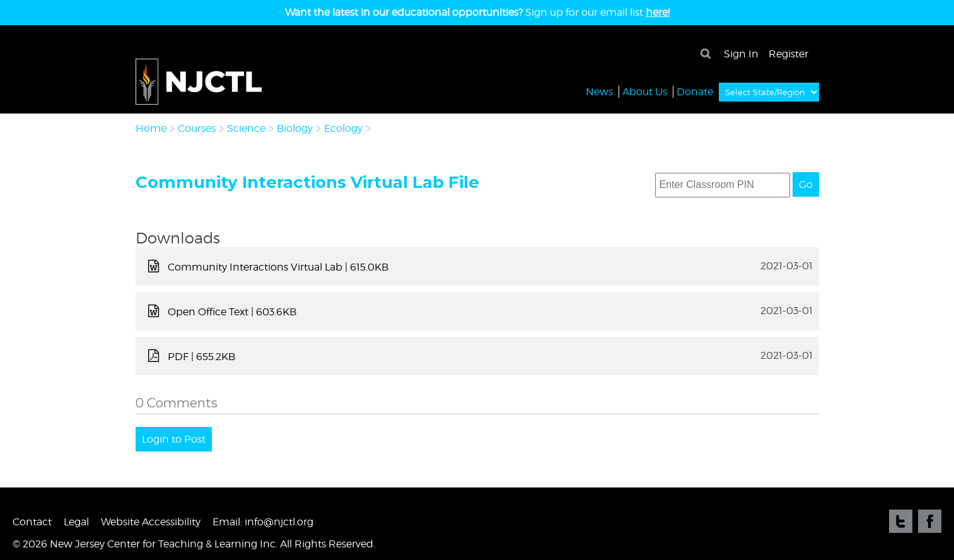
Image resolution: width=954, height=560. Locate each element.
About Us (645, 91)
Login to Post (174, 439)
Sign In (741, 54)
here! (658, 12)
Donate (695, 91)
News (599, 91)
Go (806, 184)
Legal (76, 522)
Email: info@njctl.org (263, 522)
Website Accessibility (151, 522)
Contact (32, 522)
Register (788, 54)
